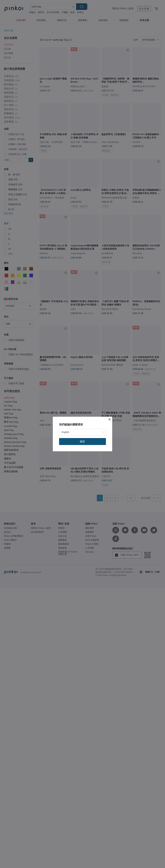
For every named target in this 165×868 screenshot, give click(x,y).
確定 (82, 441)
